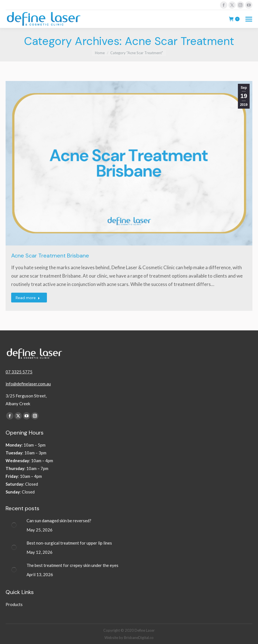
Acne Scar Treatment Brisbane (50, 256)
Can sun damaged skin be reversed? (59, 521)
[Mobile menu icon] (249, 19)
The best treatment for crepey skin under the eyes (73, 565)
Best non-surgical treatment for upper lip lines (69, 543)
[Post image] (14, 525)
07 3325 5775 (19, 372)
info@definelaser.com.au (28, 384)
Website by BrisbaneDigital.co (129, 638)
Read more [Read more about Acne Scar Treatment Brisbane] (28, 298)
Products (14, 604)
